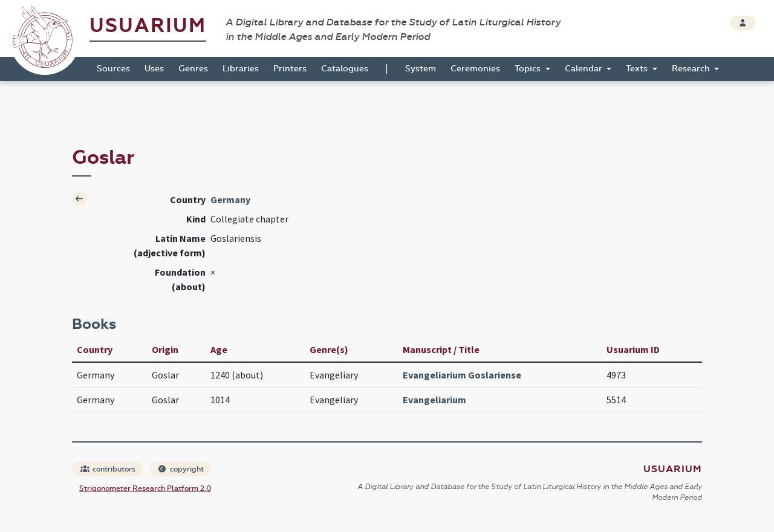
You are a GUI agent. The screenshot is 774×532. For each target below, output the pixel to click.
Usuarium (148, 26)
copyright (181, 469)
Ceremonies (475, 69)
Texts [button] (638, 69)
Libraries (241, 69)
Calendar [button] (585, 69)
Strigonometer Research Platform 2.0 (145, 488)
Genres (193, 69)
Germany (230, 199)
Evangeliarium (434, 400)
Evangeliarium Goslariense (462, 375)
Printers (290, 69)
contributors (108, 469)
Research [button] (692, 69)
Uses (154, 69)
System (421, 69)
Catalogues (345, 69)
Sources (113, 69)
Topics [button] (529, 69)
